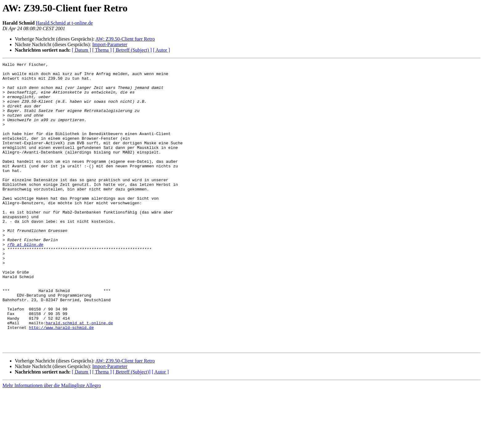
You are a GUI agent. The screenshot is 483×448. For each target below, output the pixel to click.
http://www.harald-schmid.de (61, 381)
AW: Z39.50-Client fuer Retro (125, 39)
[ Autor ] (162, 50)
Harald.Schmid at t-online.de (64, 23)
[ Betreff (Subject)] (132, 429)
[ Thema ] (102, 50)
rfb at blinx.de (25, 281)
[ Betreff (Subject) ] (132, 50)
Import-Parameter (110, 44)
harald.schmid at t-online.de (79, 375)
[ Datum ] (81, 50)
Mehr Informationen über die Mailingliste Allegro (52, 443)
